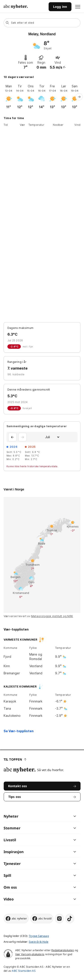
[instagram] (59, 919)
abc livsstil (42, 919)
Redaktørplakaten (63, 950)
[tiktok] (70, 919)
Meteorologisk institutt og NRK (52, 616)
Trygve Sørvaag (39, 936)
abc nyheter (16, 919)
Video (9, 899)
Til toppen (15, 759)
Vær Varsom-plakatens (30, 954)
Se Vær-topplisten (19, 731)
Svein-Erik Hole (39, 942)
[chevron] (58, 816)
